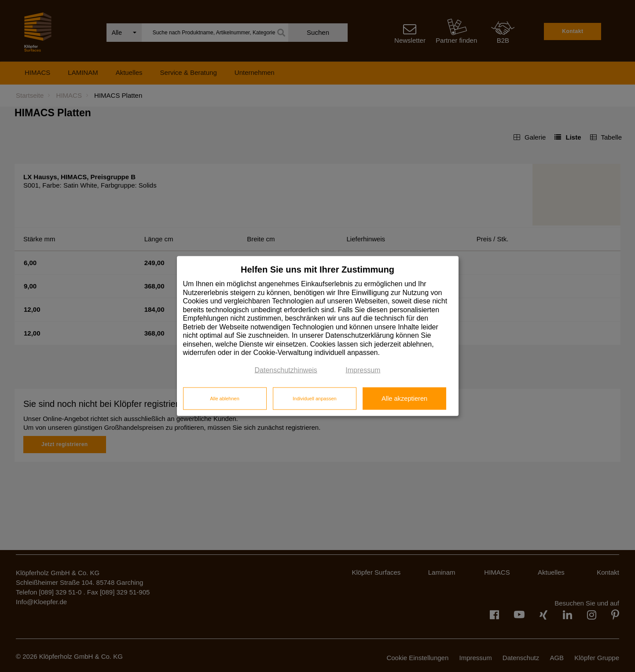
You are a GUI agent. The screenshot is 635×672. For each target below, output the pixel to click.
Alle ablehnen (225, 398)
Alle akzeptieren (404, 398)
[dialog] (318, 336)
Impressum (363, 370)
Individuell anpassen (315, 398)
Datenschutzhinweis (286, 370)
